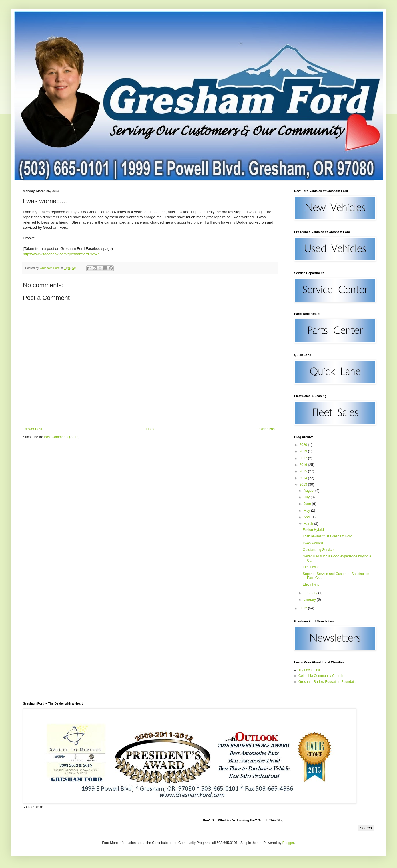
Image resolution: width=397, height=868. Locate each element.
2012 (304, 608)
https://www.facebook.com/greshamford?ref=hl (62, 254)
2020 (304, 445)
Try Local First (309, 670)
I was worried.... (315, 543)
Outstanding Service (318, 550)
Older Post (267, 429)
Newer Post (33, 429)
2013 (304, 485)
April (307, 517)
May (307, 511)
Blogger (288, 843)
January (310, 600)
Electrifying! (312, 567)
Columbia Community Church (321, 676)
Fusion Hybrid (313, 530)
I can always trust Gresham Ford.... (329, 536)
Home (151, 429)
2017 (304, 458)
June (308, 504)
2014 (304, 478)
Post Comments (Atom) (62, 437)
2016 (304, 465)
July (307, 497)
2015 (304, 471)
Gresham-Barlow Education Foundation (328, 682)
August (309, 491)
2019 (304, 451)
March (309, 524)
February (311, 593)
